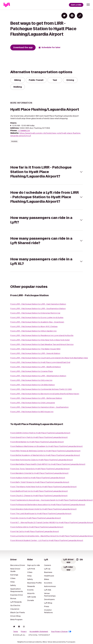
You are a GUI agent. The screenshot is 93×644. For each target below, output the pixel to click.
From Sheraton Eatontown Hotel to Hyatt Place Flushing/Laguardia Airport (43, 509)
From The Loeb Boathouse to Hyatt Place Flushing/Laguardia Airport (41, 513)
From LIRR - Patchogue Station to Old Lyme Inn (31, 380)
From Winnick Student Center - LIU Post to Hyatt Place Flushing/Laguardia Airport (47, 540)
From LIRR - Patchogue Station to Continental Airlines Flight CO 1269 (41, 389)
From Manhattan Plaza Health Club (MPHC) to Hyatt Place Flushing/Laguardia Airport (48, 464)
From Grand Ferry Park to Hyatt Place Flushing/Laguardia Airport (39, 437)
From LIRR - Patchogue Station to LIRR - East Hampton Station (38, 304)
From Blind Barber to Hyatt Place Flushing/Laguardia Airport (37, 442)
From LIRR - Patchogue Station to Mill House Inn (32, 412)
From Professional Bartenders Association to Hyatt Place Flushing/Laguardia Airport (48, 505)
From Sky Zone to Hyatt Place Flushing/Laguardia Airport (36, 518)
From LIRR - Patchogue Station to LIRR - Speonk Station (35, 353)
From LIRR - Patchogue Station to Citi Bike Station (33, 385)
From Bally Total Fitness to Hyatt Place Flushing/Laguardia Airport (40, 482)
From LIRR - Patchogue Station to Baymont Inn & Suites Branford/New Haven (45, 394)
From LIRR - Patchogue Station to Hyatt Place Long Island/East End (40, 362)
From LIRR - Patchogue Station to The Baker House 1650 (35, 349)
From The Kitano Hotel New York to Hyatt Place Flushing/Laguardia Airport (43, 487)
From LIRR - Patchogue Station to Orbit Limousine (33, 403)
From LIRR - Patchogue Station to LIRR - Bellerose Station (36, 398)
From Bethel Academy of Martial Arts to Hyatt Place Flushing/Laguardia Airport (45, 455)
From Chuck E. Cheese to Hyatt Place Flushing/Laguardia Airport (39, 496)
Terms (16, 632)
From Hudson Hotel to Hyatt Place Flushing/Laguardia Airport (38, 478)
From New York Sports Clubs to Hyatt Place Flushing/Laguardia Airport (42, 460)
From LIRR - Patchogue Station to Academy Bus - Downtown (37, 322)
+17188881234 (24, 131)
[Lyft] (7, 5)
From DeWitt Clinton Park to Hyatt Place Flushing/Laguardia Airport (40, 433)
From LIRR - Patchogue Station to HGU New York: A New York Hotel (40, 340)
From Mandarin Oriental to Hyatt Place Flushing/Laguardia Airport (39, 473)
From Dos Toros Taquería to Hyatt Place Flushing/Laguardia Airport (40, 469)
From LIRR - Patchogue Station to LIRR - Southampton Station (38, 308)
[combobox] (79, 560)
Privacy (24, 632)
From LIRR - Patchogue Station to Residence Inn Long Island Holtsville (42, 335)
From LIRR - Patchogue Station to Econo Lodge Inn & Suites (37, 317)
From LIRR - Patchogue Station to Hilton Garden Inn (33, 331)
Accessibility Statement (39, 632)
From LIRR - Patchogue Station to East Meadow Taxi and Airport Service (42, 344)
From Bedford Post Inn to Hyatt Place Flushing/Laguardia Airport (39, 491)
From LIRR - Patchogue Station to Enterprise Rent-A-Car (35, 313)
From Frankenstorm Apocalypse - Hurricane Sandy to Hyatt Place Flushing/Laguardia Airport (51, 500)
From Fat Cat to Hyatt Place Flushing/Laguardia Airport (35, 531)
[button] (88, 5)
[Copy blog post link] (80, 16)
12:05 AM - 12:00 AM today (23, 125)
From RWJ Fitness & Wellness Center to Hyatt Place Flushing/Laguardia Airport (45, 451)
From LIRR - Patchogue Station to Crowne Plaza (31, 371)
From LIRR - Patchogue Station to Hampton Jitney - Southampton (39, 407)
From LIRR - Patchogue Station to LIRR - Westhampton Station (38, 376)
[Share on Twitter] (64, 16)
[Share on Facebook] (72, 16)
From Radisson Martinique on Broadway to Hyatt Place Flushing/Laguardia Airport (46, 446)
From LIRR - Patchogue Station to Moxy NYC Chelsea (34, 326)
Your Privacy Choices (61, 632)
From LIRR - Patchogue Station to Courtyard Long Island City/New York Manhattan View (49, 358)
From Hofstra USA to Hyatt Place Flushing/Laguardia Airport (37, 527)
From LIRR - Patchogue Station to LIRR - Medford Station (36, 367)
